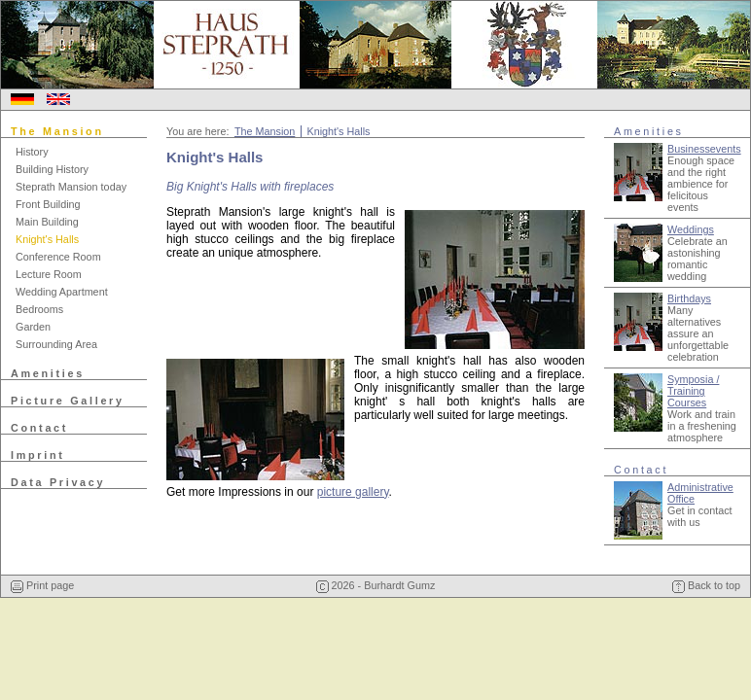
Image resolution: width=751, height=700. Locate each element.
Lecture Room (49, 274)
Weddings (691, 229)
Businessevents (704, 149)
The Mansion (57, 131)
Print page (42, 585)
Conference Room (58, 257)
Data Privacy (58, 482)
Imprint (38, 455)
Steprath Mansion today (71, 187)
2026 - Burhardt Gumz (376, 585)
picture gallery (353, 492)
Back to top (706, 585)
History (32, 152)
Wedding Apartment (62, 292)
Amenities (48, 373)
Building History (52, 169)
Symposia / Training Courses (693, 391)
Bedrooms (39, 309)
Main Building (47, 222)
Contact (39, 428)
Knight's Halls (47, 239)
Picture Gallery (68, 401)
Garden (33, 327)
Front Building (48, 204)
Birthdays (689, 298)
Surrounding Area (56, 344)
